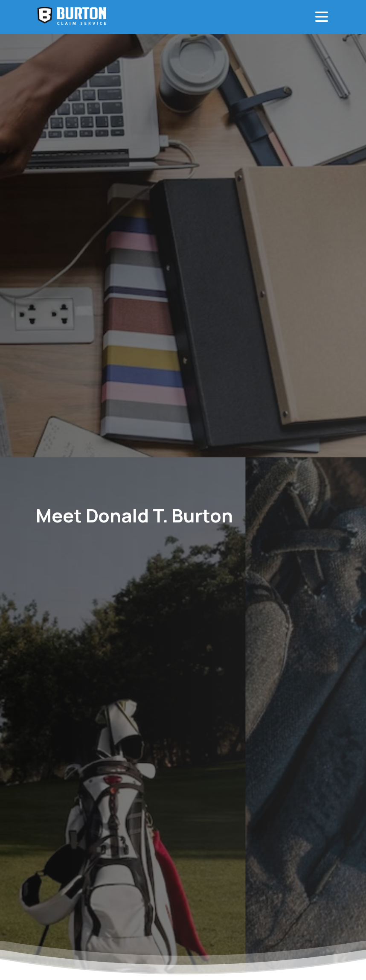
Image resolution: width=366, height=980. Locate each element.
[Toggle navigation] (322, 17)
